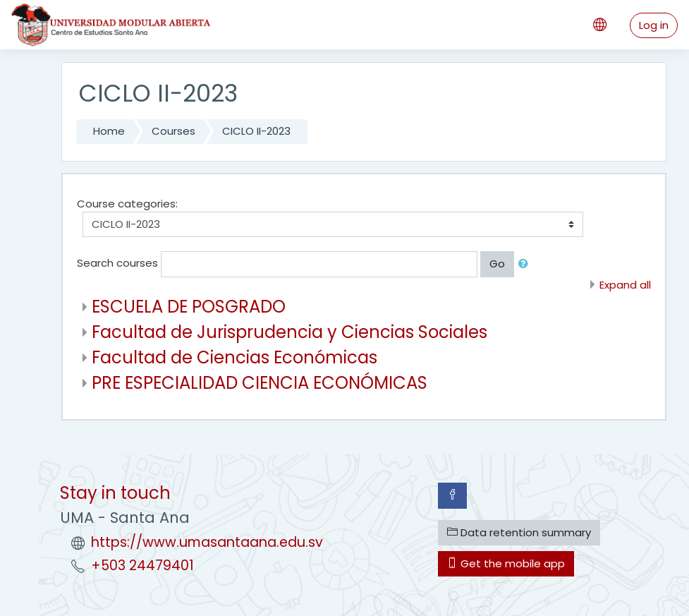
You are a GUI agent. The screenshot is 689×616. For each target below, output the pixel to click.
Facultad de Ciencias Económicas (234, 357)
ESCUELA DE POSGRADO (189, 307)
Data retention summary (519, 532)
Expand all (625, 285)
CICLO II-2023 (256, 131)
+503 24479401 (142, 566)
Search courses (117, 264)
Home (109, 131)
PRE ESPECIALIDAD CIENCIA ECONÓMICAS (260, 383)
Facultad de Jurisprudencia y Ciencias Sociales (289, 332)
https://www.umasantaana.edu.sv (207, 542)
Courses (173, 131)
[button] (526, 264)
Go (497, 264)
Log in (654, 25)
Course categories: (127, 204)
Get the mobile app (506, 563)
